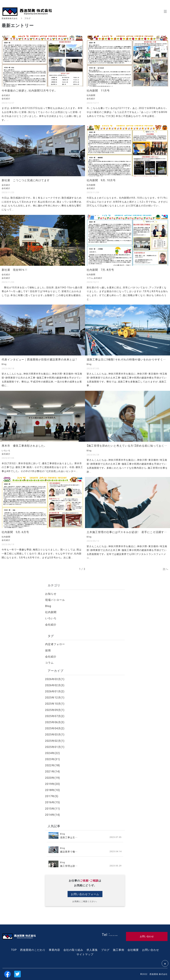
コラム (49, 663)
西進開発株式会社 (10, 18)
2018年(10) (53, 790)
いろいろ (51, 618)
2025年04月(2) (55, 728)
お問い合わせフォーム (85, 894)
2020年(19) (53, 778)
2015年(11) (53, 808)
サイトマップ (85, 954)
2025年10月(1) (55, 703)
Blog (48, 606)
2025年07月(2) (55, 716)
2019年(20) (53, 784)
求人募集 (92, 950)
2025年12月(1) (55, 697)
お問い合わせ (151, 950)
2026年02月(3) (55, 685)
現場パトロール (55, 600)
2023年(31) (53, 759)
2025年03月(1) (55, 734)
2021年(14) (53, 771)
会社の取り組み (73, 950)
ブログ (105, 950)
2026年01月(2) (55, 691)
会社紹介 (51, 624)
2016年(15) (53, 802)
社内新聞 (51, 612)
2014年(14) (53, 815)
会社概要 (133, 950)
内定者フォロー (55, 644)
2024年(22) (53, 753)
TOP (14, 950)
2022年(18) (53, 765)
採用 (48, 650)
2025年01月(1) (55, 747)
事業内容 (54, 950)
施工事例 (119, 950)
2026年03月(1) (55, 679)
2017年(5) (52, 796)
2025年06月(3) (55, 722)
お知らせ (51, 594)
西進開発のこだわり (33, 950)
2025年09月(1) (55, 710)
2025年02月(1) (55, 741)
